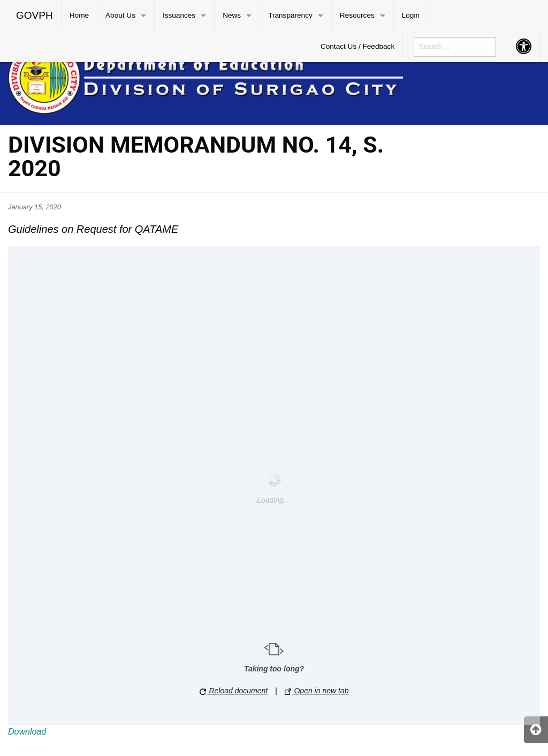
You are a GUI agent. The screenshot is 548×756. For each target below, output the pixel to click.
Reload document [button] (234, 691)
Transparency (290, 15)
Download (27, 732)
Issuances (179, 15)
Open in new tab (317, 691)
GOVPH (35, 15)
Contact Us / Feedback (357, 46)
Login (411, 15)
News (232, 15)
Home (79, 15)
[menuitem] (35, 16)
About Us (120, 15)
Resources (357, 15)
